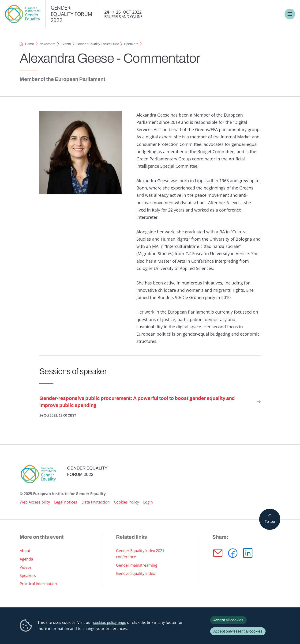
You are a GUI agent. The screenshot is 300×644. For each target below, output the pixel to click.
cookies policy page (110, 622)
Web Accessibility (35, 502)
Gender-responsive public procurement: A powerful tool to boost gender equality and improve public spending (137, 402)
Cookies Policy (126, 502)
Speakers (131, 44)
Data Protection (96, 502)
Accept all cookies (228, 620)
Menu (290, 14)
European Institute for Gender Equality (23, 14)
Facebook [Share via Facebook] (233, 553)
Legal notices (66, 502)
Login (148, 502)
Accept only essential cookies (238, 631)
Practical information (38, 584)
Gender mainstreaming (137, 565)
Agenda (26, 559)
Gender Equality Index (135, 573)
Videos (26, 567)
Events (66, 44)
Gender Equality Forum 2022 (71, 14)
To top (270, 521)
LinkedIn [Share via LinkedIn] (248, 553)
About (25, 551)
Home (30, 44)
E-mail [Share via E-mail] (218, 553)
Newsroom (47, 44)
